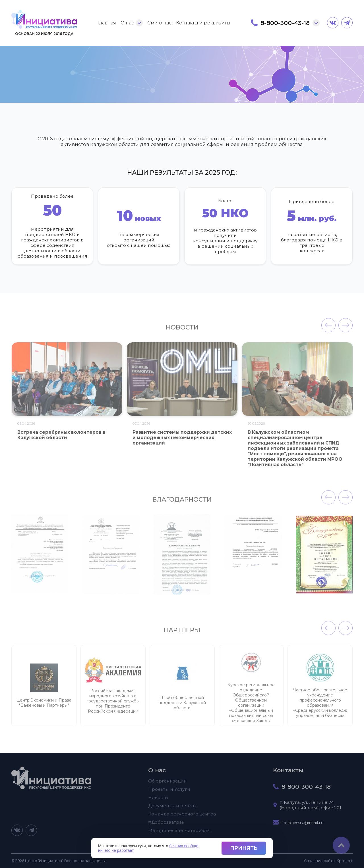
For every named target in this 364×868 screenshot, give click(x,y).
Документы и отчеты (172, 809)
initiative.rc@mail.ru (303, 826)
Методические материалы (179, 833)
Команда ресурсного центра (182, 817)
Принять (244, 848)
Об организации (167, 784)
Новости (158, 801)
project (345, 861)
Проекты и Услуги (169, 792)
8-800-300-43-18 (285, 23)
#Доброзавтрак (166, 825)
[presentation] (328, 329)
